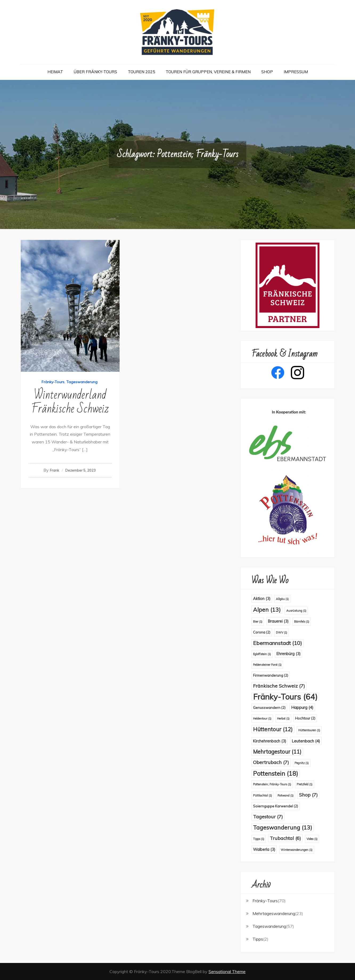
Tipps (258, 939)
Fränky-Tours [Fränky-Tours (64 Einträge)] (285, 697)
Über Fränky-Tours (95, 72)
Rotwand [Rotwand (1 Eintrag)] (285, 795)
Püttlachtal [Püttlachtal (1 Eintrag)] (262, 795)
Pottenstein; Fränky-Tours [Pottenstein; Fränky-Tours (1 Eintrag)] (272, 784)
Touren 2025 (141, 72)
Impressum (296, 72)
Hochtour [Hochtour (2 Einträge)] (305, 718)
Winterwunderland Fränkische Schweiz (70, 402)
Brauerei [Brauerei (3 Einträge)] (278, 621)
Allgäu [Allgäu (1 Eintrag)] (282, 599)
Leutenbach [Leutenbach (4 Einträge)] (306, 741)
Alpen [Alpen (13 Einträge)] (267, 610)
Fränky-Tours (53, 382)
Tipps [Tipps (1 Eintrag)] (259, 839)
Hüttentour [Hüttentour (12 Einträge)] (273, 729)
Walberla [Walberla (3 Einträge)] (264, 850)
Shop (267, 72)
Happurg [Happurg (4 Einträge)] (302, 707)
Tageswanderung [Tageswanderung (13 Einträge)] (283, 827)
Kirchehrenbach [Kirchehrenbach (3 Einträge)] (270, 741)
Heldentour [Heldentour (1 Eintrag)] (262, 718)
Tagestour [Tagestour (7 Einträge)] (268, 817)
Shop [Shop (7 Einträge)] (308, 795)
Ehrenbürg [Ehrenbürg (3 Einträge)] (288, 654)
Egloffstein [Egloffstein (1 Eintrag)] (262, 654)
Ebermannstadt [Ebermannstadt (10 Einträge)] (278, 643)
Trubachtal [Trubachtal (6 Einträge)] (285, 838)
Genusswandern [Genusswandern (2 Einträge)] (269, 708)
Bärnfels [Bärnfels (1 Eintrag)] (302, 622)
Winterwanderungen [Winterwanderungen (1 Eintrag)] (297, 850)
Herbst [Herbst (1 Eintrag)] (283, 718)
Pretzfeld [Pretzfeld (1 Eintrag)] (305, 784)
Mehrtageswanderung (274, 913)
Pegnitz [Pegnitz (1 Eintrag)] (302, 763)
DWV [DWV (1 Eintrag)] (281, 632)
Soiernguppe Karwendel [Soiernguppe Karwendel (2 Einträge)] (276, 806)
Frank (54, 470)
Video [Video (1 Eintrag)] (312, 839)
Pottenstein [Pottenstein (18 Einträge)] (276, 773)
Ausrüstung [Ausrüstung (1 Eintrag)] (296, 611)
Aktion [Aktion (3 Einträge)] (262, 599)
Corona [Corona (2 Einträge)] (262, 632)
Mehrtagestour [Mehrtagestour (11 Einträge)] (277, 752)
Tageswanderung (82, 382)
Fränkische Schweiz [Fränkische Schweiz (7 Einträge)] (279, 686)
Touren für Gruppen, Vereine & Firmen (208, 72)
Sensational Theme (227, 971)
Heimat (55, 72)
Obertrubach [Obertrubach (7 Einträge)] (271, 762)
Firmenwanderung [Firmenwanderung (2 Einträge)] (271, 675)
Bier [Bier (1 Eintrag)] (258, 622)
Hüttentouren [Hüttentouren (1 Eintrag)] (309, 730)
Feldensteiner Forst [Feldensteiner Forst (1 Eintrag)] (267, 665)
